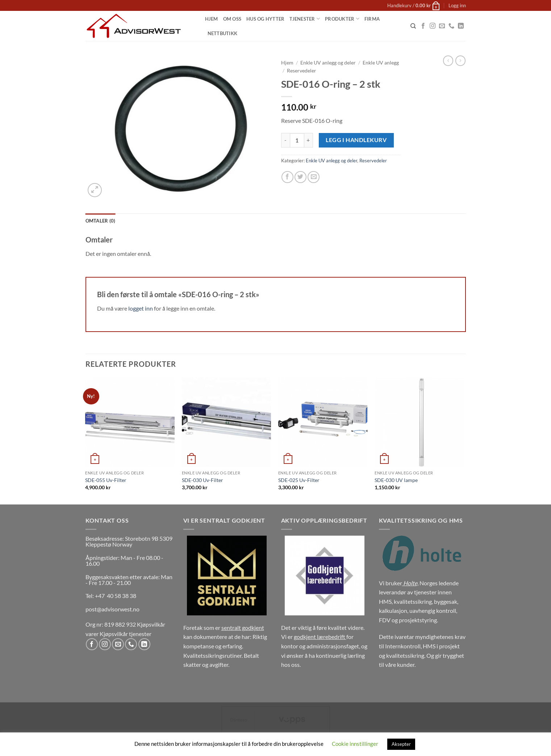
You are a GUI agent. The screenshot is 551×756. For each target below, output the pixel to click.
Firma (372, 19)
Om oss (232, 19)
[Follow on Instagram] (433, 26)
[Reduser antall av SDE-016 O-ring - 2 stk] (285, 140)
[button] (414, 5)
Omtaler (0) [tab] (101, 221)
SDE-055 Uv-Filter (106, 480)
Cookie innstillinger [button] (355, 744)
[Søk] (413, 26)
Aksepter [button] (401, 744)
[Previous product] (460, 61)
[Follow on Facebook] (423, 26)
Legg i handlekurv (356, 140)
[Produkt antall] (297, 140)
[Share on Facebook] (287, 177)
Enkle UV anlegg (381, 63)
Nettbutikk (223, 33)
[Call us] (451, 26)
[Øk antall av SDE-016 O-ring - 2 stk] (309, 140)
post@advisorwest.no (112, 609)
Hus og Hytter (265, 19)
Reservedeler (302, 71)
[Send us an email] (442, 26)
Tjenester (305, 19)
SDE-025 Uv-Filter (299, 480)
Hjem (212, 19)
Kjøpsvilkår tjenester (126, 634)
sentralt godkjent (243, 628)
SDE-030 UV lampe (396, 480)
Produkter (342, 19)
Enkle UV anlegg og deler (328, 63)
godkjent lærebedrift (320, 637)
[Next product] (448, 61)
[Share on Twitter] (300, 177)
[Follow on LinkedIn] (461, 26)
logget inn (141, 308)
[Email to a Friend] (314, 177)
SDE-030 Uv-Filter (203, 480)
